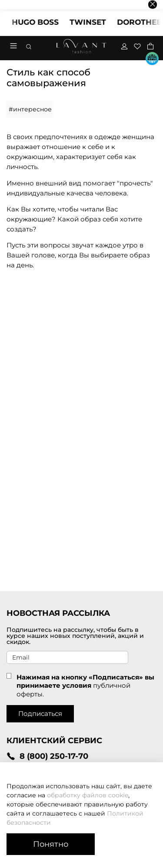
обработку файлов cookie (88, 795)
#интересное (30, 109)
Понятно (51, 844)
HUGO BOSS (39, 22)
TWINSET (92, 22)
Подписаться (40, 714)
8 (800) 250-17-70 (47, 756)
